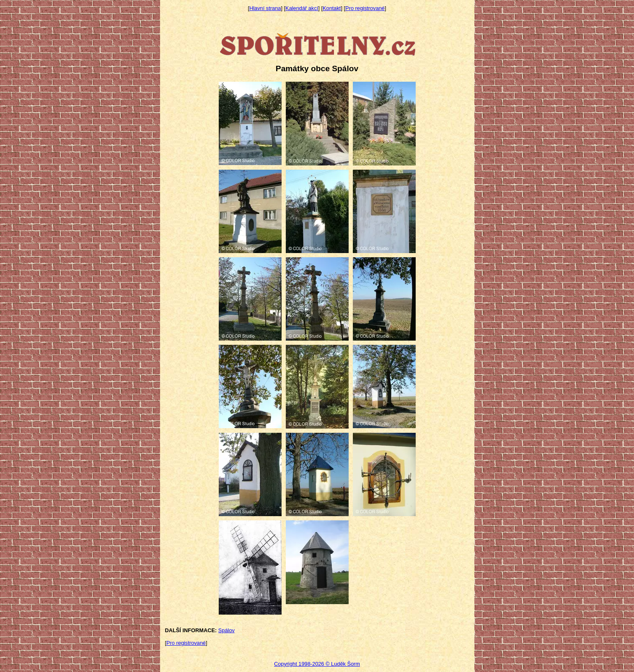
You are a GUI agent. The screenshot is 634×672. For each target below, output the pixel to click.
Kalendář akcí (302, 8)
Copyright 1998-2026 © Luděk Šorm (317, 664)
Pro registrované (365, 8)
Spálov (226, 630)
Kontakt (332, 8)
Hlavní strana (265, 8)
